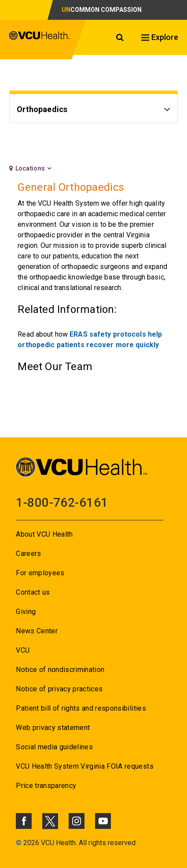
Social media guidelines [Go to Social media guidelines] (54, 747)
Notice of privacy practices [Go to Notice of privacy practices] (59, 689)
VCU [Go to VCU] (23, 650)
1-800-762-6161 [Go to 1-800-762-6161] (62, 503)
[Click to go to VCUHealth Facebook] (24, 821)
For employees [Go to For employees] (40, 573)
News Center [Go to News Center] (37, 631)
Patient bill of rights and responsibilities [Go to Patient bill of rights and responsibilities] (81, 708)
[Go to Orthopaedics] (93, 111)
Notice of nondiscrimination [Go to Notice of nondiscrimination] (60, 670)
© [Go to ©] (19, 843)
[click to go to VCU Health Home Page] (40, 40)
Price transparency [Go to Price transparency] (46, 786)
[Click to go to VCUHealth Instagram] (77, 821)
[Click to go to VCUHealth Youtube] (103, 821)
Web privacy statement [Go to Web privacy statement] (53, 728)
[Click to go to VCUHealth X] (50, 821)
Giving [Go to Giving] (26, 612)
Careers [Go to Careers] (28, 554)
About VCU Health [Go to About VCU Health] (44, 534)
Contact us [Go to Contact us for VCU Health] (33, 592)
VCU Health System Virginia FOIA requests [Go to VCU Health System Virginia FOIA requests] (85, 766)
